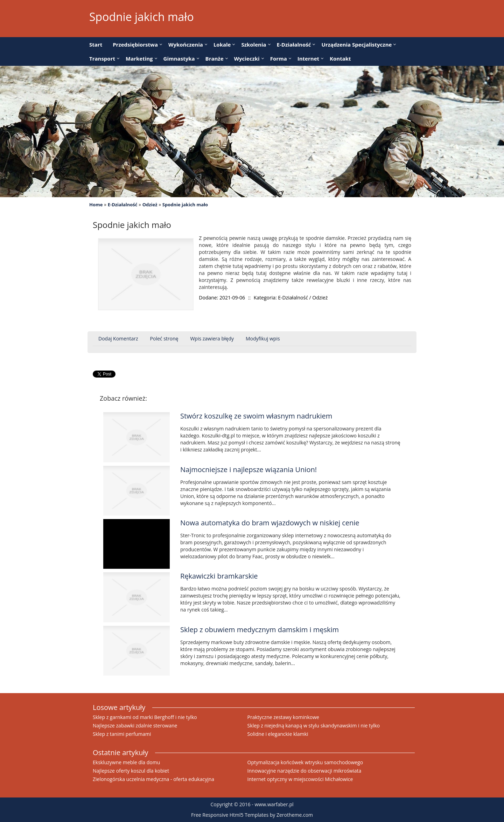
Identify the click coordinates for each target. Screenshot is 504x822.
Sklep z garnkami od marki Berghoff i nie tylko (145, 717)
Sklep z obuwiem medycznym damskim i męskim (260, 630)
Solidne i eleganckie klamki (278, 734)
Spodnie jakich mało (185, 205)
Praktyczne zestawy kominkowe (283, 717)
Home (96, 205)
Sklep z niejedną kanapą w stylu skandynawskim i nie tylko (314, 726)
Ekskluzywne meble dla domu (126, 762)
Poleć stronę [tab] (164, 339)
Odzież (150, 205)
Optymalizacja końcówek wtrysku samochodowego (305, 762)
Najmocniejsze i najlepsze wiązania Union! (248, 469)
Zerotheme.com (295, 815)
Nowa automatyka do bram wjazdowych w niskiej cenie (270, 523)
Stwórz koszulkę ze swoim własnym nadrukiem (256, 416)
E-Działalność (123, 205)
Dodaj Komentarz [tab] (118, 339)
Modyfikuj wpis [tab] (263, 339)
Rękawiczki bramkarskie (219, 576)
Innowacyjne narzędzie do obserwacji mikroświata (304, 771)
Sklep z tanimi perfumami (122, 734)
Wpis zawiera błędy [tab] (212, 339)
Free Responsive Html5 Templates (230, 815)
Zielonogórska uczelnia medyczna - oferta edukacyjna (153, 779)
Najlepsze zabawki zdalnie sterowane (135, 726)
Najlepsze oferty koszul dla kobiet (131, 771)
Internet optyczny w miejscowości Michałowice (300, 779)
